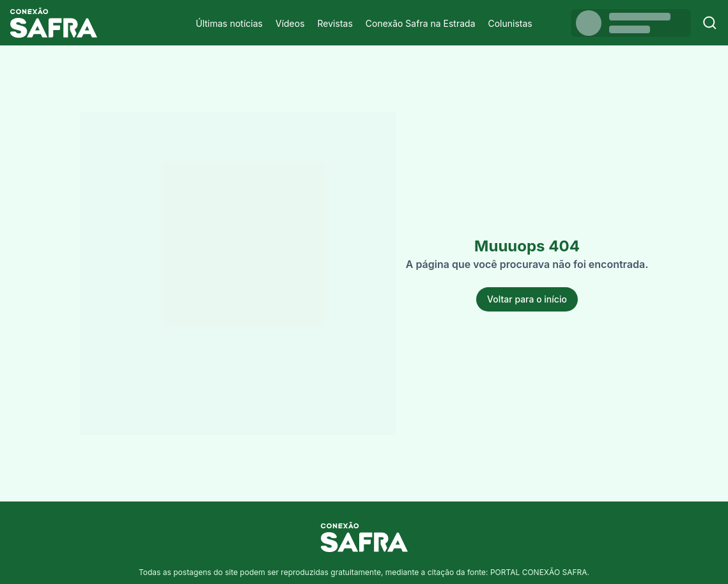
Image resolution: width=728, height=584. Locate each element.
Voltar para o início (527, 299)
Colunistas (510, 23)
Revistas (335, 23)
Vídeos (290, 23)
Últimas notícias (229, 23)
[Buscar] (710, 23)
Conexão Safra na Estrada (421, 23)
